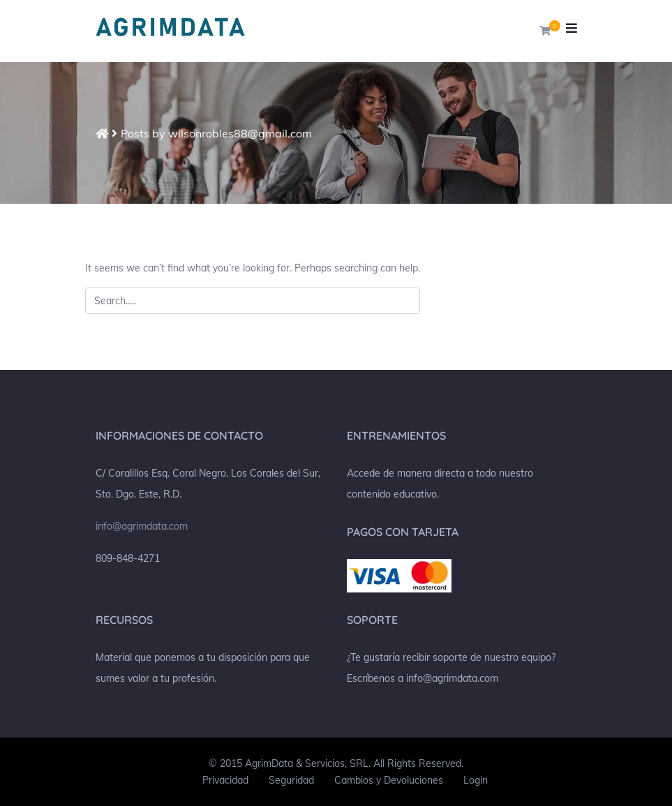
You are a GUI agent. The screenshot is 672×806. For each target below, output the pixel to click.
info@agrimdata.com (142, 526)
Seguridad (291, 780)
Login (476, 780)
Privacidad (225, 780)
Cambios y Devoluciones (389, 780)
